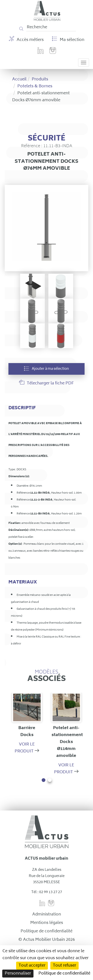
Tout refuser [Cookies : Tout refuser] (64, 966)
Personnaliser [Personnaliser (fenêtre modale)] (18, 974)
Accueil (19, 79)
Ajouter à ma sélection (46, 369)
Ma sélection (68, 40)
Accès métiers (26, 40)
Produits (40, 79)
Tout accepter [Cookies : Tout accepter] (32, 966)
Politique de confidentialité (46, 931)
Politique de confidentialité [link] (64, 974)
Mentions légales (47, 923)
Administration (47, 914)
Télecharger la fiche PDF (46, 383)
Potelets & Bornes (35, 86)
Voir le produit (25, 748)
